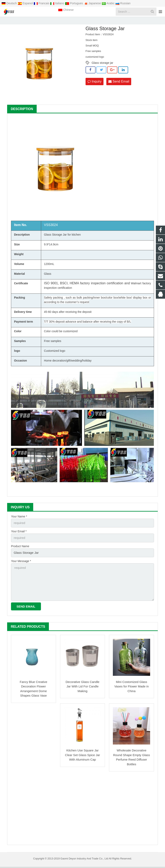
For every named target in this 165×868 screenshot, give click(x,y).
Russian (123, 3)
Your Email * (19, 537)
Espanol (26, 3)
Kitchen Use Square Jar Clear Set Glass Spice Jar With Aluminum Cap (82, 756)
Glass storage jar (102, 70)
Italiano (58, 3)
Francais (42, 3)
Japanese (93, 3)
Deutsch (9, 3)
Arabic (108, 3)
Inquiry (95, 88)
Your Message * (21, 566)
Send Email (119, 88)
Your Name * (19, 523)
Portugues (74, 3)
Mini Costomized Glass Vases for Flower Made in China (131, 688)
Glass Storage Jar (83, 21)
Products (64, 21)
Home (50, 21)
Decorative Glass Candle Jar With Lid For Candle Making (82, 688)
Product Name (20, 551)
